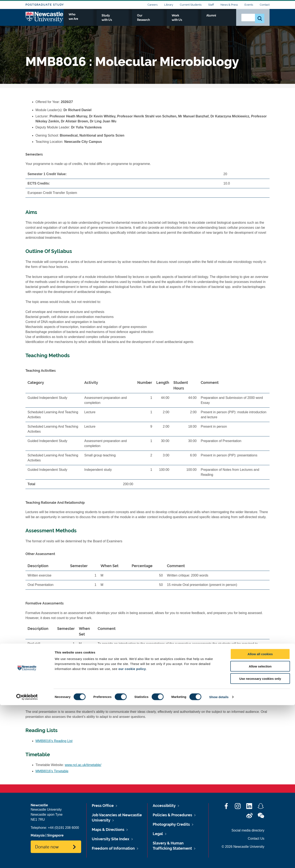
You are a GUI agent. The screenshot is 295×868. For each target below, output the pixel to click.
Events (249, 5)
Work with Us (200, 20)
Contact (265, 5)
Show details (219, 860)
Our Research (172, 20)
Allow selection (260, 829)
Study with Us (143, 20)
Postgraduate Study (45, 5)
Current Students (191, 5)
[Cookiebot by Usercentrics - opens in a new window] (27, 860)
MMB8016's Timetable (52, 771)
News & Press (229, 5)
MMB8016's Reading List (54, 741)
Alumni (224, 20)
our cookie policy (132, 832)
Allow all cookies (260, 817)
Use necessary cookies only (260, 841)
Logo (45, 19)
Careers (153, 5)
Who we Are (115, 20)
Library (169, 5)
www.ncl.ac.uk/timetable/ (83, 765)
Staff (211, 5)
